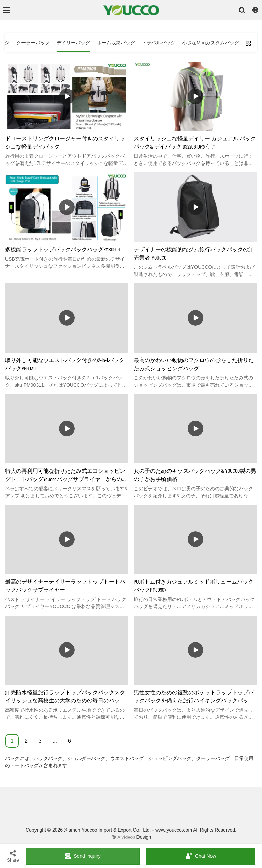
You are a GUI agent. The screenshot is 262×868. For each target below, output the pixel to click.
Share (13, 856)
